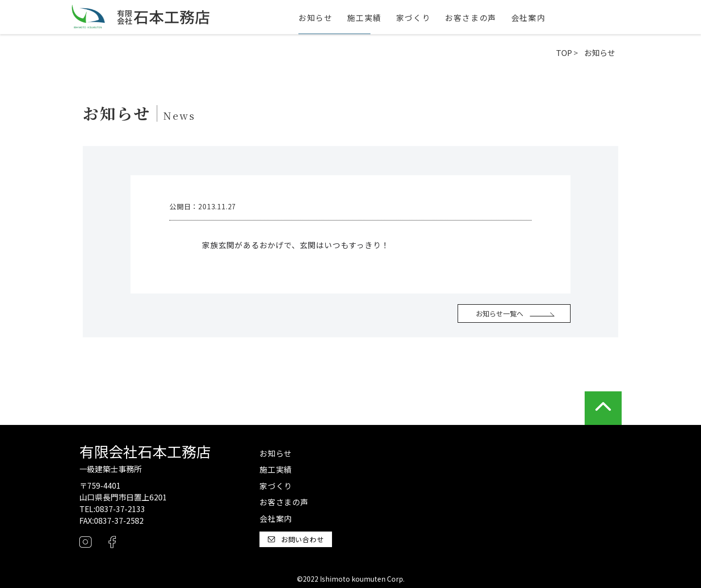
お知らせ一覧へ (499, 313)
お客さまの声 (471, 18)
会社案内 (528, 18)
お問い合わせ (296, 539)
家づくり (413, 18)
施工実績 (364, 18)
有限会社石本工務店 (145, 451)
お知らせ (315, 18)
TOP (564, 53)
